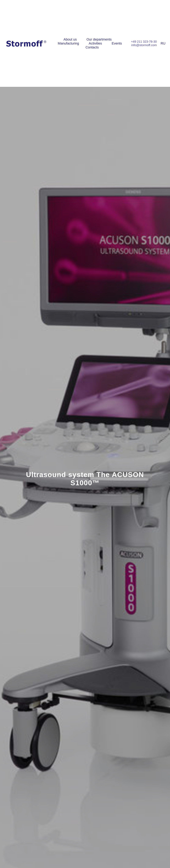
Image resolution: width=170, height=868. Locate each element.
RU (163, 43)
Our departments (99, 39)
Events (117, 43)
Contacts (92, 47)
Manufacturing (68, 43)
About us (70, 39)
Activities (95, 43)
